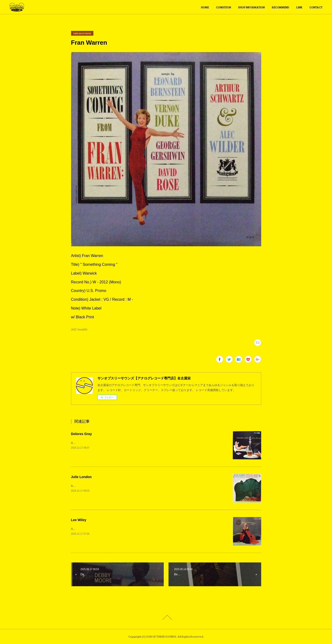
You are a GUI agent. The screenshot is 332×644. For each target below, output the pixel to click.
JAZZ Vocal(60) (79, 330)
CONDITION (224, 7)
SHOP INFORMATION (251, 7)
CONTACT (316, 7)
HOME (205, 7)
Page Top (166, 617)
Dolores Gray (82, 434)
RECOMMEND (281, 7)
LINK (299, 7)
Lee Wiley (79, 520)
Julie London (81, 477)
